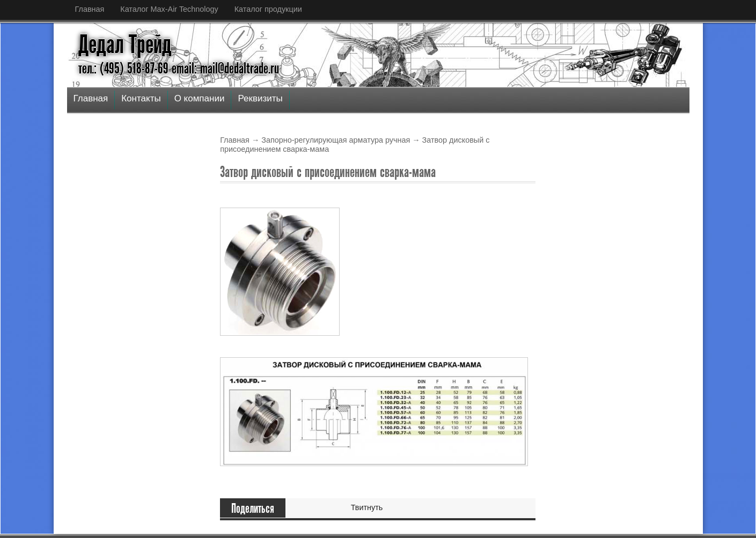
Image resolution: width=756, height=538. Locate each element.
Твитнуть (367, 507)
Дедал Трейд (125, 45)
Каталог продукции (268, 9)
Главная (90, 9)
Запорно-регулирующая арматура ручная (336, 140)
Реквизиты (260, 98)
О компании (200, 98)
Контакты (141, 98)
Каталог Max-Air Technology (169, 9)
